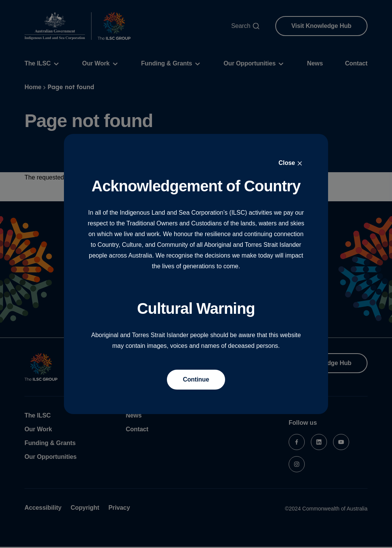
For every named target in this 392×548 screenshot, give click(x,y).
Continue (196, 379)
